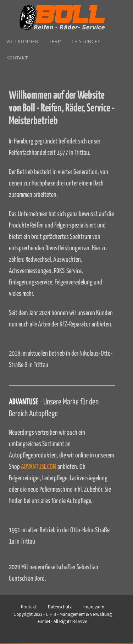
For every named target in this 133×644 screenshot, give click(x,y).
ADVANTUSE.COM (39, 467)
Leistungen (86, 41)
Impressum (94, 607)
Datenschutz (60, 607)
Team (55, 41)
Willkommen (23, 41)
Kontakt (17, 58)
